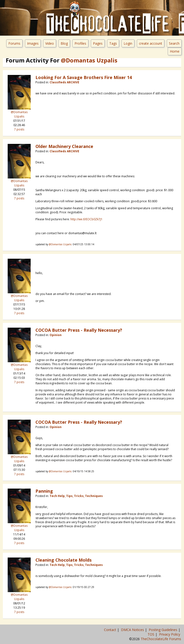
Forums (14, 43)
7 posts (19, 129)
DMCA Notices (133, 630)
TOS (151, 634)
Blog (64, 43)
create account (151, 43)
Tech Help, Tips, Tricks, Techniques (76, 496)
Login (128, 43)
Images (33, 43)
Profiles (80, 43)
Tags (113, 43)
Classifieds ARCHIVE (64, 82)
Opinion (56, 335)
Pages (98, 43)
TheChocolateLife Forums (161, 639)
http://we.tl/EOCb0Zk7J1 (86, 219)
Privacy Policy (170, 634)
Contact (111, 630)
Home (175, 51)
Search (174, 43)
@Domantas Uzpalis (19, 114)
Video (50, 43)
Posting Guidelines (164, 630)
